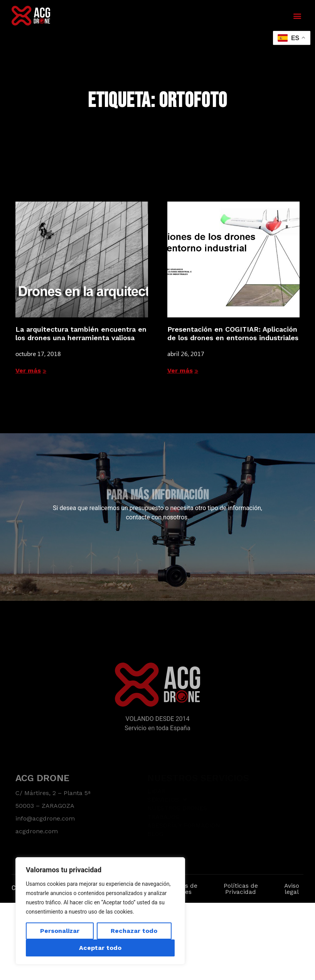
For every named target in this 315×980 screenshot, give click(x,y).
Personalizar (60, 931)
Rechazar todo (134, 931)
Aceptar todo (100, 948)
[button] (297, 16)
